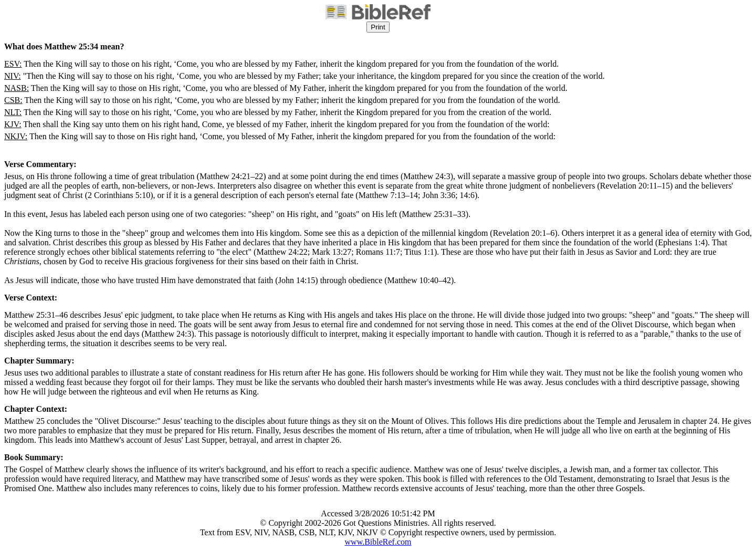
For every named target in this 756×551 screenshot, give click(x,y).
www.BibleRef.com (378, 542)
